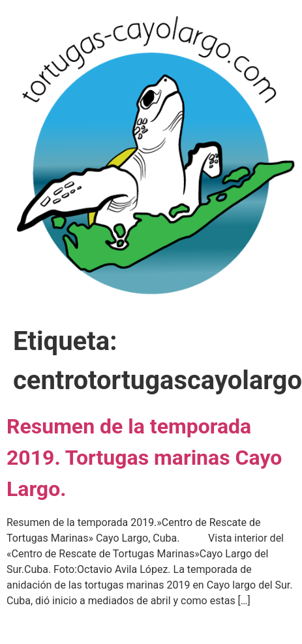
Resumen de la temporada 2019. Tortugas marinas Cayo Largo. (144, 458)
